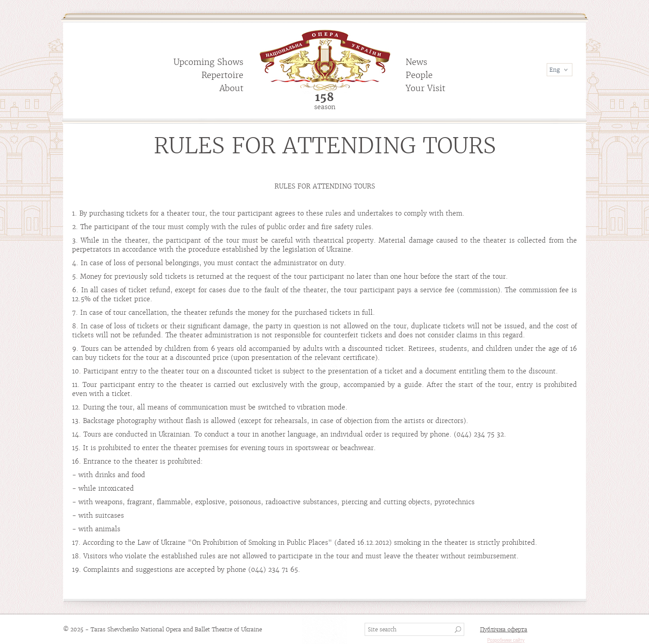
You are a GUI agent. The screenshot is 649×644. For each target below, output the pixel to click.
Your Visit (425, 88)
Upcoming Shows (208, 62)
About (231, 88)
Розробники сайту (506, 640)
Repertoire (222, 75)
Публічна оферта (504, 629)
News (416, 62)
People (419, 75)
